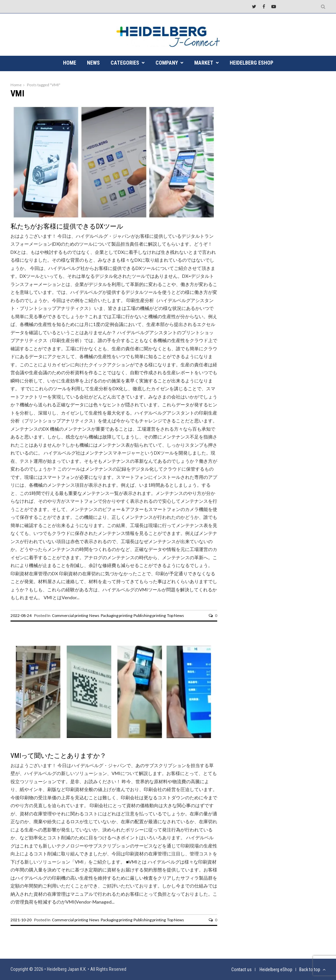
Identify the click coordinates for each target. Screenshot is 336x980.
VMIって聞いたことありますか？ (58, 756)
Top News (176, 615)
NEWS (93, 63)
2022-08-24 (21, 615)
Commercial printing (70, 615)
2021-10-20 (21, 920)
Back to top (312, 970)
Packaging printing (116, 615)
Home (16, 85)
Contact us (241, 970)
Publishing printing (150, 615)
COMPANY (167, 63)
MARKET (204, 63)
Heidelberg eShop (252, 63)
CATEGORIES (125, 63)
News (94, 615)
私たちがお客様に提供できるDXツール (67, 226)
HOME (70, 63)
